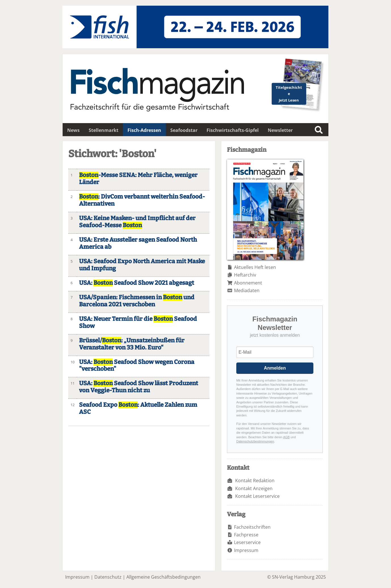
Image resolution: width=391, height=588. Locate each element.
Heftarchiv (245, 275)
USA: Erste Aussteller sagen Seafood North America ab (138, 243)
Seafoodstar (184, 130)
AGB (286, 437)
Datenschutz (108, 577)
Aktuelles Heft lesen (255, 267)
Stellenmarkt (104, 130)
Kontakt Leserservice (257, 496)
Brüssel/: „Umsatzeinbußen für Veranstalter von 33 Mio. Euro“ (132, 344)
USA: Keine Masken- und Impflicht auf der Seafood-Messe (137, 222)
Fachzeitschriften (252, 527)
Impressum (246, 550)
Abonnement (248, 283)
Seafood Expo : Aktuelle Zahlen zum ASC (138, 408)
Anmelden (275, 368)
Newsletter (280, 130)
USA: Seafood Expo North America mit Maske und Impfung (142, 265)
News (73, 130)
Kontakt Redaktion (255, 480)
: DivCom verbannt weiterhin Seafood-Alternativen (142, 200)
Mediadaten (247, 290)
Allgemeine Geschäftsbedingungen (163, 577)
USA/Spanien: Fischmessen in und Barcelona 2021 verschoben (137, 301)
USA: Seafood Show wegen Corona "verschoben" (137, 366)
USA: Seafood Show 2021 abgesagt (137, 283)
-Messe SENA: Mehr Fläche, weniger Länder (138, 179)
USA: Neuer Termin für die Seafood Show (138, 323)
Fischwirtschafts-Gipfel (233, 130)
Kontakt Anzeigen (254, 488)
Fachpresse (246, 535)
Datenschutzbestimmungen (255, 441)
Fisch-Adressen (144, 130)
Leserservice (247, 542)
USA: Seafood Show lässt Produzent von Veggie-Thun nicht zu (139, 387)
